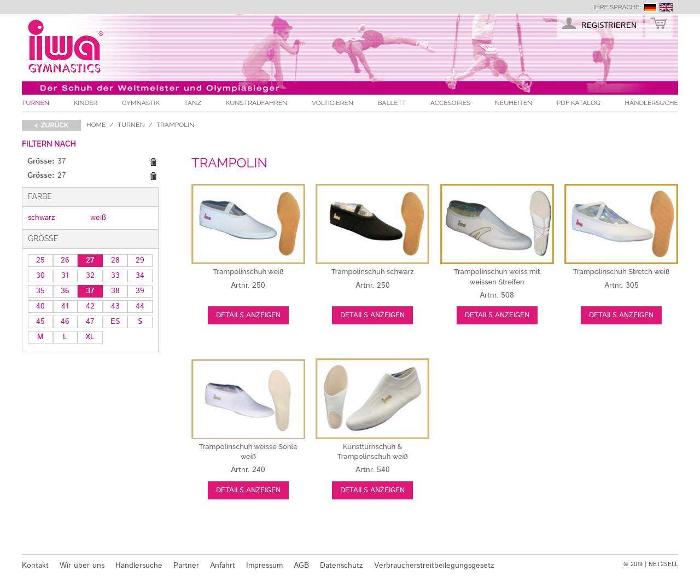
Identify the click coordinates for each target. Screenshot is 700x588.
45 (40, 322)
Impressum (264, 566)
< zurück (51, 125)
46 (65, 322)
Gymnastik (141, 103)
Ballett (392, 103)
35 (40, 291)
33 (115, 276)
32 (90, 276)
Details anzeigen (248, 315)
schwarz (42, 218)
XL (90, 337)
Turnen (36, 103)
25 (40, 260)
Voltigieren (332, 103)
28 (115, 260)
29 (140, 260)
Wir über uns (82, 566)
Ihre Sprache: (617, 7)
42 (90, 306)
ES (115, 322)
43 (115, 306)
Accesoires (450, 103)
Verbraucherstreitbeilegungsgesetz (434, 566)
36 (65, 291)
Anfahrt (223, 566)
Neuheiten (514, 103)
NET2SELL (663, 564)
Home (96, 125)
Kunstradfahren (257, 103)
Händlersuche (651, 103)
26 (65, 260)
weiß (98, 218)
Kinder (86, 103)
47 (90, 322)
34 (140, 276)
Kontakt (35, 566)
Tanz (193, 103)
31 (65, 276)
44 (140, 306)
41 (65, 306)
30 (40, 276)
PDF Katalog (579, 103)
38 (115, 291)
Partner (186, 566)
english (666, 7)
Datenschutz (342, 566)
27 (90, 260)
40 (40, 306)
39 (140, 291)
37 (90, 291)
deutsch (650, 7)
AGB (301, 566)
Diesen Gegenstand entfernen (153, 162)
